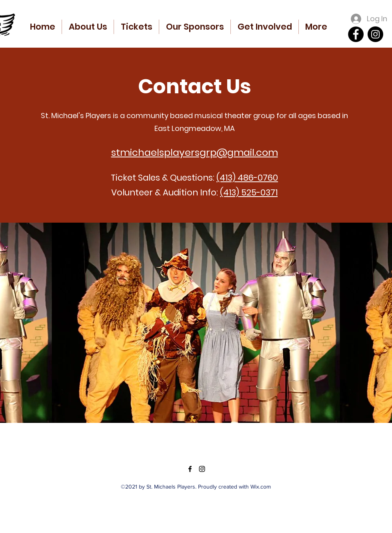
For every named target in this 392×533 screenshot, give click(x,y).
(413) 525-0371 (249, 192)
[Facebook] (356, 34)
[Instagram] (375, 34)
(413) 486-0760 (247, 178)
